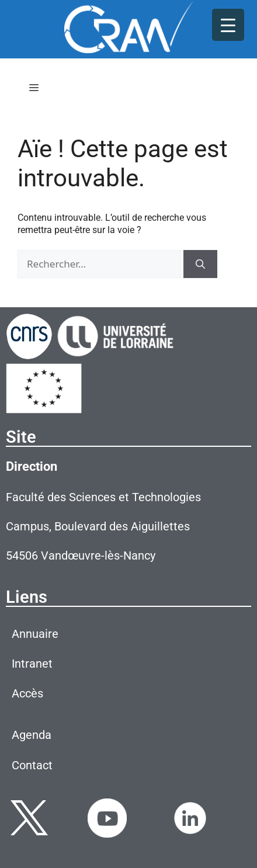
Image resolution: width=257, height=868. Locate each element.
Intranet (32, 664)
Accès (27, 693)
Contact (32, 765)
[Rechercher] (200, 264)
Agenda (32, 735)
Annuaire (35, 634)
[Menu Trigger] (228, 25)
